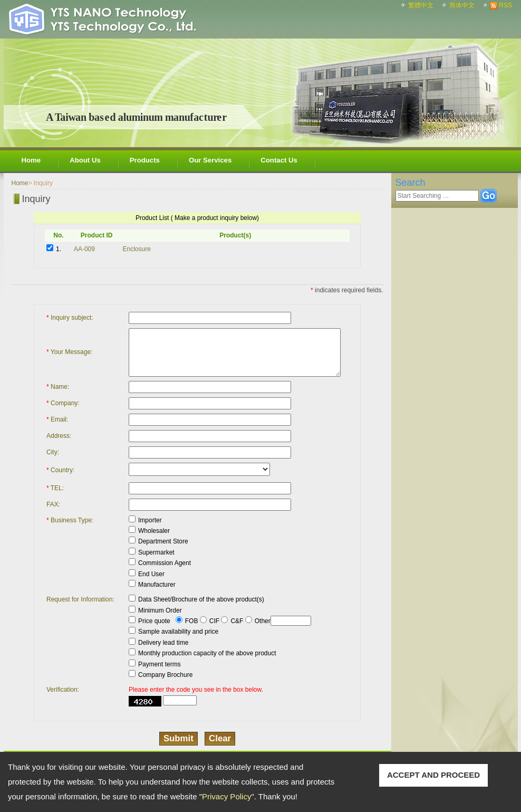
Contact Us (279, 160)
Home (31, 160)
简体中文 (462, 5)
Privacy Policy (226, 796)
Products (145, 160)
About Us (85, 160)
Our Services (210, 160)
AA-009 (84, 249)
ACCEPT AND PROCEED (433, 775)
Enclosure (137, 249)
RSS (505, 5)
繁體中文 (421, 5)
